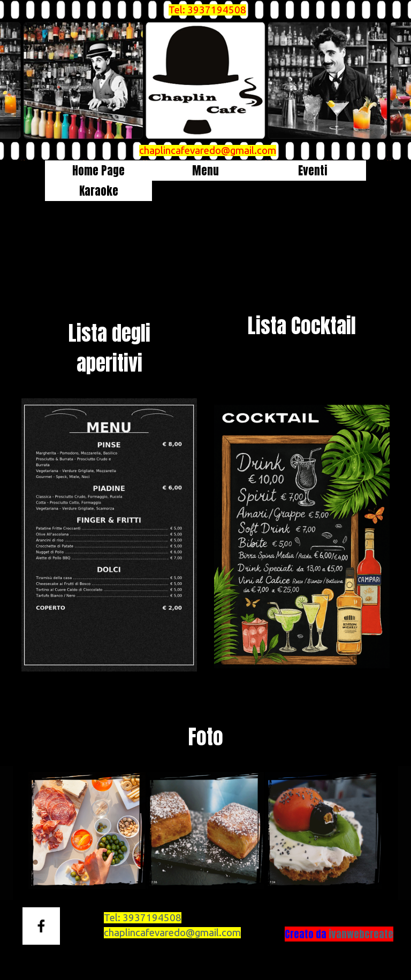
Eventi (313, 171)
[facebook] (41, 926)
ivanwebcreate (361, 934)
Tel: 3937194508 (207, 10)
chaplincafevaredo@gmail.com (208, 151)
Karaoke (99, 191)
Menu (205, 171)
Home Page (98, 171)
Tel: (143, 918)
